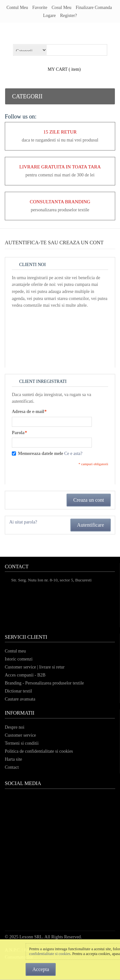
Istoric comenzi (19, 659)
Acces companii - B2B (25, 675)
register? (69, 16)
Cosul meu (61, 8)
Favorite (40, 8)
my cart (58, 69)
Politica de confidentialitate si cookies (39, 751)
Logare (49, 16)
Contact (12, 767)
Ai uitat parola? (23, 522)
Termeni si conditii (22, 743)
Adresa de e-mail (28, 412)
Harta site (13, 759)
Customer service (20, 735)
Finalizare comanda (94, 8)
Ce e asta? (73, 454)
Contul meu (17, 8)
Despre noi (15, 727)
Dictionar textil (18, 691)
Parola (18, 433)
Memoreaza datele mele (40, 454)
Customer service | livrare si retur (35, 667)
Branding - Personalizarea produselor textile (44, 683)
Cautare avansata (20, 699)
